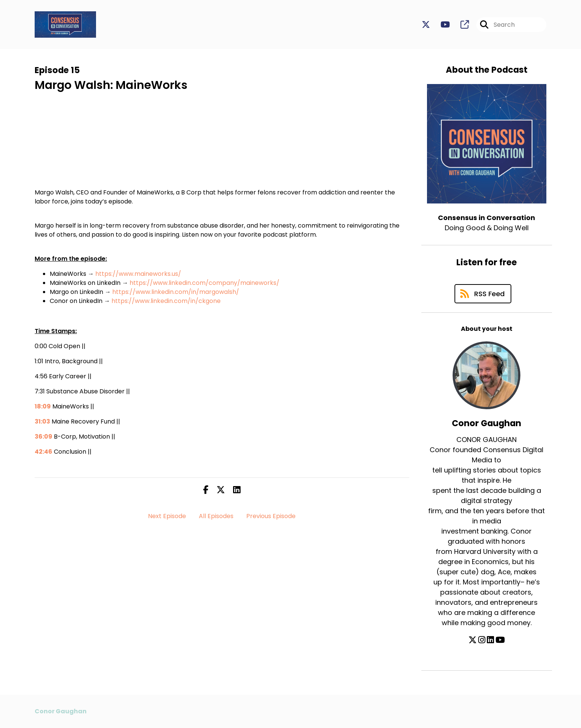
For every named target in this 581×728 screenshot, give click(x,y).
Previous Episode (271, 516)
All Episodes (216, 516)
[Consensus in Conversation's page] (460, 25)
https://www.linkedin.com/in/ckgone (166, 301)
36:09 (43, 437)
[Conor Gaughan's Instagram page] (482, 640)
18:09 (43, 406)
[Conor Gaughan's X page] (473, 640)
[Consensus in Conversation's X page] (426, 25)
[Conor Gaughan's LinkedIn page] (490, 640)
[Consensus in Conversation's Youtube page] (441, 25)
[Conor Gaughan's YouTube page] (500, 640)
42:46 (43, 452)
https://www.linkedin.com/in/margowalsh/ (176, 292)
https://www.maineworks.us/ (138, 274)
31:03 (42, 421)
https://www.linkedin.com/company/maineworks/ (204, 283)
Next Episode (167, 516)
